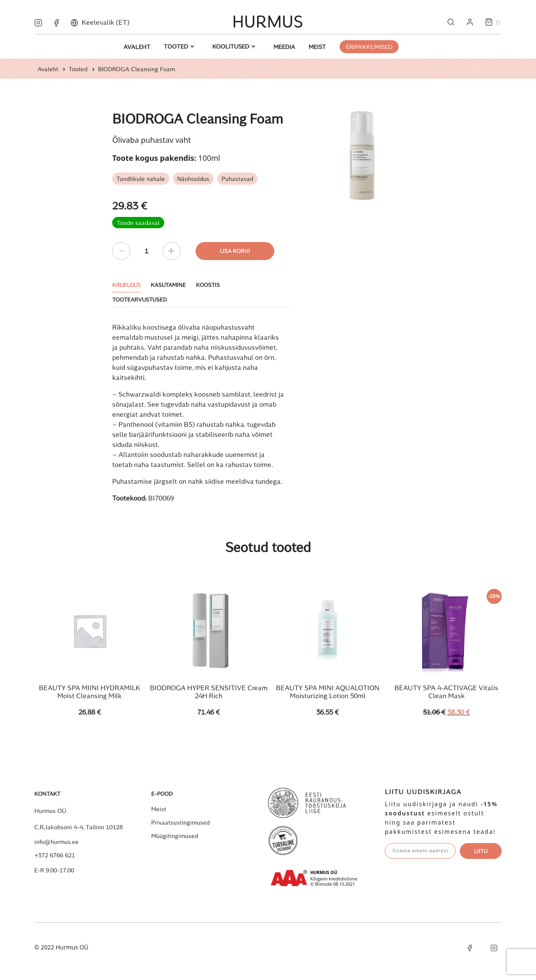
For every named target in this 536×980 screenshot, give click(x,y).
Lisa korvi (235, 251)
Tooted (177, 46)
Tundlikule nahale (141, 179)
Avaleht (137, 47)
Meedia (284, 47)
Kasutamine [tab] (168, 285)
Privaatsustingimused (180, 823)
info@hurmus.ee (57, 842)
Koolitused (232, 46)
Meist (317, 47)
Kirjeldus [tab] (126, 285)
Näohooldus (193, 179)
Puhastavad (237, 179)
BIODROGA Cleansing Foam (137, 69)
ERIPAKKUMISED (369, 47)
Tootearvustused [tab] (139, 299)
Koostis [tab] (208, 285)
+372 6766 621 (55, 855)
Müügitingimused (175, 836)
